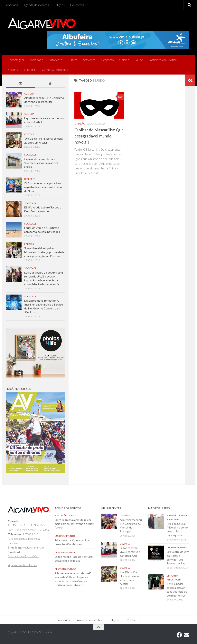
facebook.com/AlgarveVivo (23, 556)
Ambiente (89, 60)
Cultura (72, 60)
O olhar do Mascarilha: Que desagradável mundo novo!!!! (99, 136)
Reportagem (16, 60)
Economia (30, 70)
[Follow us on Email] (186, 635)
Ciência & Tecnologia (55, 70)
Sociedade (36, 60)
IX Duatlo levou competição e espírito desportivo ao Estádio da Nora (43, 187)
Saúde (139, 60)
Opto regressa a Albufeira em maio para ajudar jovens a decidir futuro (74, 524)
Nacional (13, 70)
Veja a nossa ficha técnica (23, 565)
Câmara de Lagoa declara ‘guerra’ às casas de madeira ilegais (41, 163)
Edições (60, 5)
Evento (73, 515)
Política (29, 244)
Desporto (107, 60)
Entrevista (55, 60)
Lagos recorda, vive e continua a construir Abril (130, 552)
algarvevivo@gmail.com (31, 547)
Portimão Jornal (177, 515)
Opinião (124, 60)
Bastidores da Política (163, 60)
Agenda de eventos (36, 5)
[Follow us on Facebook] (179, 635)
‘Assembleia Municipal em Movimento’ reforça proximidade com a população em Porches (44, 252)
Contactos (77, 5)
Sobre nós (11, 5)
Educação (61, 515)
